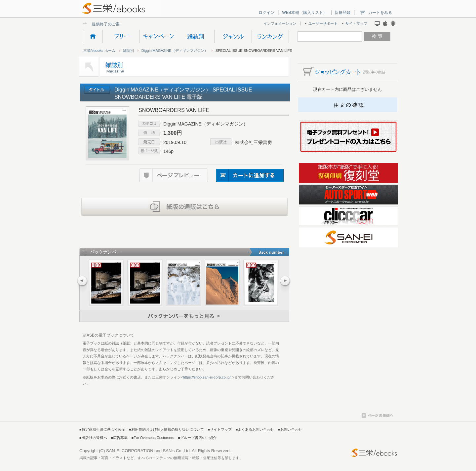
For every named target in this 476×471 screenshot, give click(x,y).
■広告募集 (119, 438)
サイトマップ (356, 23)
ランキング (270, 36)
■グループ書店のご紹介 (197, 438)
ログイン (266, 13)
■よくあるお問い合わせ (255, 429)
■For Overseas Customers (153, 438)
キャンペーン (158, 36)
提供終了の (102, 24)
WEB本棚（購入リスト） (304, 13)
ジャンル (233, 36)
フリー (121, 36)
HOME (93, 36)
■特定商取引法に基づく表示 (102, 429)
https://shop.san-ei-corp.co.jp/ (207, 377)
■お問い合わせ (290, 429)
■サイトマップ (220, 429)
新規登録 (342, 13)
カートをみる (380, 13)
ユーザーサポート (323, 23)
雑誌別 (196, 36)
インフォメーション (280, 23)
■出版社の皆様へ (93, 438)
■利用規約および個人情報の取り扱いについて (166, 429)
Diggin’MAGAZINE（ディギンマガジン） (175, 51)
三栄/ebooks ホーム (99, 51)
